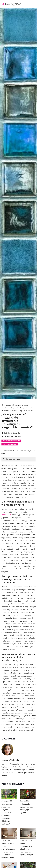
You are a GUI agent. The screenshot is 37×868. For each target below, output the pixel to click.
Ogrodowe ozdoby (10, 444)
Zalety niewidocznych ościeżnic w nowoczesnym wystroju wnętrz (27, 849)
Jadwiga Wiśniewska (12, 433)
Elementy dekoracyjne (11, 441)
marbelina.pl (6, 515)
